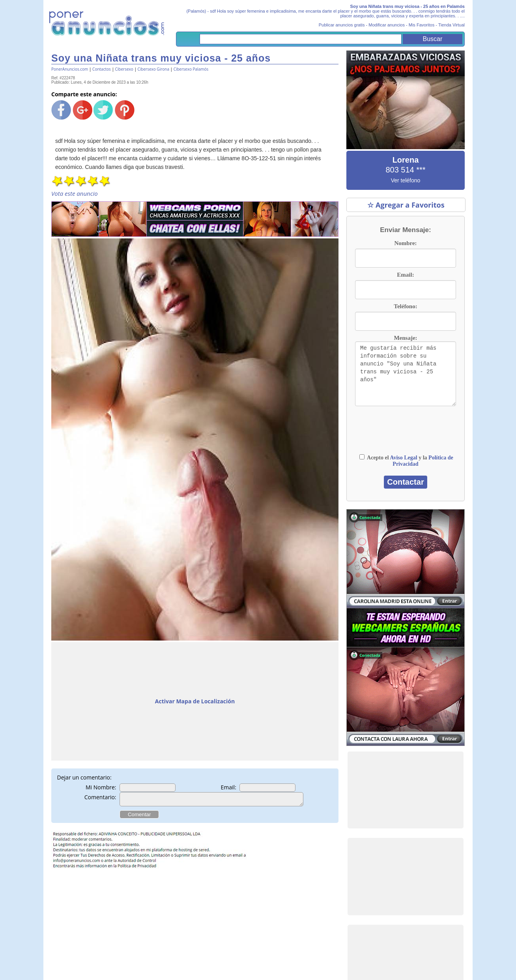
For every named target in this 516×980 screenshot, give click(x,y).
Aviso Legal (403, 458)
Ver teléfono (406, 180)
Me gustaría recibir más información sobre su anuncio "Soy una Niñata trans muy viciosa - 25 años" (406, 374)
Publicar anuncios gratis (342, 25)
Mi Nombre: (101, 787)
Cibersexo (124, 69)
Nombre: (405, 243)
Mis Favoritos (422, 25)
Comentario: (100, 797)
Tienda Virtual (451, 25)
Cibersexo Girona (153, 69)
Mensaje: (405, 338)
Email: (229, 787)
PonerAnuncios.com (70, 69)
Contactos (102, 69)
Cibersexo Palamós (191, 69)
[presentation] (406, 434)
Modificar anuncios (387, 25)
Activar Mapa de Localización (195, 701)
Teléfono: (405, 306)
